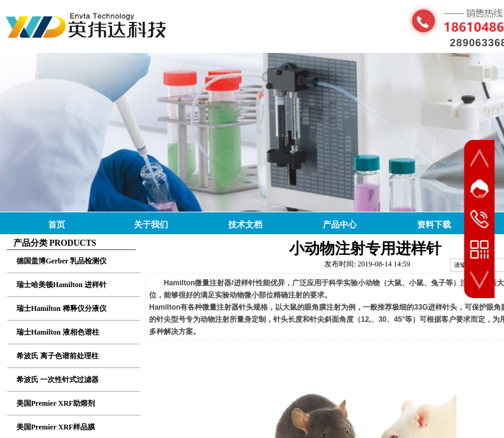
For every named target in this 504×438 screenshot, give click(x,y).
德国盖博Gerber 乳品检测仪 (61, 261)
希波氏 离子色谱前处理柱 (58, 356)
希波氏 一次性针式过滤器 (58, 380)
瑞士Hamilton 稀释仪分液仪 (61, 308)
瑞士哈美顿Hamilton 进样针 (61, 285)
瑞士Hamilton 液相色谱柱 (58, 332)
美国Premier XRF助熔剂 (56, 403)
